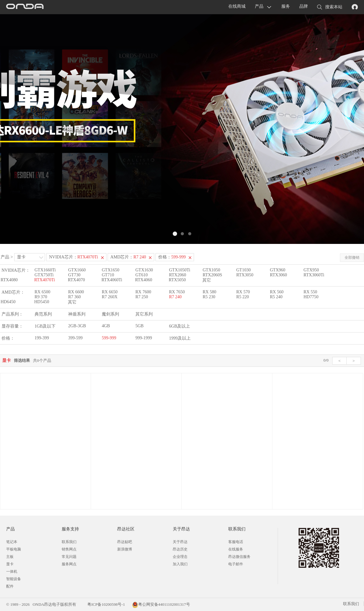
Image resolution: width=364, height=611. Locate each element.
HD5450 (42, 302)
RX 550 (310, 292)
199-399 (42, 338)
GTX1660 (77, 270)
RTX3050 (245, 275)
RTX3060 (278, 275)
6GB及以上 (180, 326)
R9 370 (41, 297)
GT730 (74, 275)
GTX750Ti (44, 275)
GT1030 (244, 270)
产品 (259, 6)
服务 (286, 6)
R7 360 (74, 297)
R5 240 (276, 297)
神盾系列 (77, 314)
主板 (10, 557)
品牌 (304, 6)
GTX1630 (144, 270)
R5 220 (243, 297)
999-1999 (144, 338)
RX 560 (277, 292)
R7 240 (175, 297)
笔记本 (12, 542)
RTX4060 (144, 280)
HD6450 (8, 302)
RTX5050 (177, 280)
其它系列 (144, 314)
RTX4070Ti (45, 280)
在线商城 (237, 6)
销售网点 (69, 549)
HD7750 (311, 297)
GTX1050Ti (180, 270)
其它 (207, 280)
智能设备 (14, 579)
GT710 (108, 275)
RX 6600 (76, 292)
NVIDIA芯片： (74, 257)
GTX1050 (211, 270)
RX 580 (209, 292)
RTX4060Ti (112, 280)
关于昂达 (180, 542)
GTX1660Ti (45, 270)
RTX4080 (9, 280)
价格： (172, 257)
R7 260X (110, 297)
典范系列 (43, 314)
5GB (139, 326)
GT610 (142, 275)
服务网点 (69, 564)
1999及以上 (180, 338)
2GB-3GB (77, 326)
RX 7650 (177, 292)
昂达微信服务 (239, 557)
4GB (106, 326)
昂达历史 (180, 549)
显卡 (21, 257)
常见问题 (69, 557)
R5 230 (209, 297)
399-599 (75, 338)
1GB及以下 (45, 326)
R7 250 (142, 297)
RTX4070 (76, 280)
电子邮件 (236, 564)
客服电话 (236, 542)
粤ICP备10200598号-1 (106, 604)
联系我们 (69, 542)
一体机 (12, 571)
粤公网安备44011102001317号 (161, 604)
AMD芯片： (128, 257)
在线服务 (236, 549)
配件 (10, 586)
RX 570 (243, 292)
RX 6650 (110, 292)
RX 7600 (143, 292)
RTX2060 (178, 275)
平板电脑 (14, 549)
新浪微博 (125, 549)
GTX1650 (111, 270)
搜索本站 (330, 7)
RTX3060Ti (314, 275)
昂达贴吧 (125, 542)
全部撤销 (352, 257)
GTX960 (278, 270)
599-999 (109, 338)
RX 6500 (42, 292)
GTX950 (311, 270)
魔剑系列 (110, 314)
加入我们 (180, 564)
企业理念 (180, 557)
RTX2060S (212, 275)
